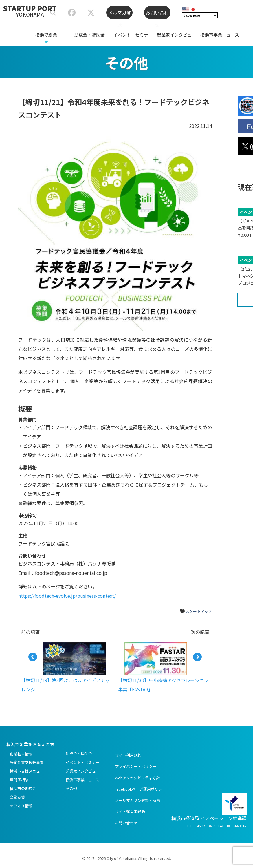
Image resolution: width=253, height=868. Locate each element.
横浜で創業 (46, 35)
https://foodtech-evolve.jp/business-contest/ (67, 596)
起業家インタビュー (176, 35)
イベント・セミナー (133, 35)
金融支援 (17, 797)
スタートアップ (199, 611)
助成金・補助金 (90, 35)
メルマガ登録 (120, 14)
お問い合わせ (157, 14)
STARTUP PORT (30, 11)
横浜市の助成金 (23, 788)
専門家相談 (19, 780)
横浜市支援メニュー (27, 771)
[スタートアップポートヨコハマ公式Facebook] (72, 13)
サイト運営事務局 (130, 812)
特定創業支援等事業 (27, 762)
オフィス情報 (21, 806)
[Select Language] (200, 15)
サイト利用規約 (128, 755)
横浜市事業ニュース (220, 35)
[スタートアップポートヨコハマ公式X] (91, 13)
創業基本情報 (21, 754)
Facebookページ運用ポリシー (140, 789)
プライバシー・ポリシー (136, 766)
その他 (71, 788)
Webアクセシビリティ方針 (137, 778)
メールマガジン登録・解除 (137, 800)
